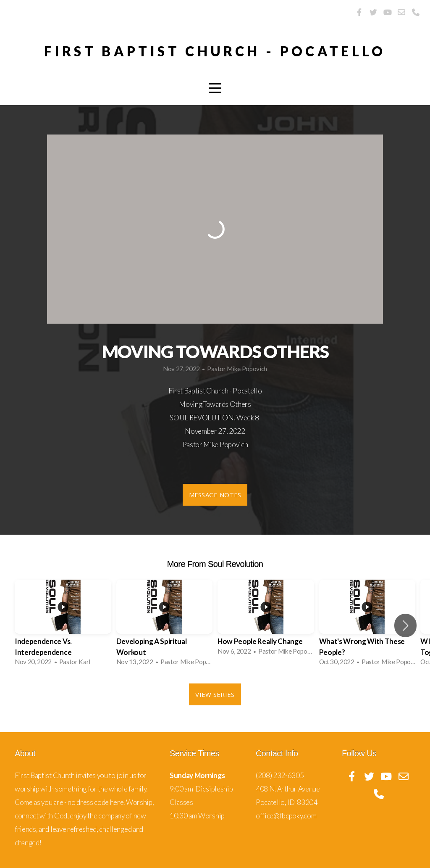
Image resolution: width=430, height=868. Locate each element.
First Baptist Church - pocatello (215, 51)
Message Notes (215, 495)
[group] (63, 625)
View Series (215, 694)
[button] (405, 625)
